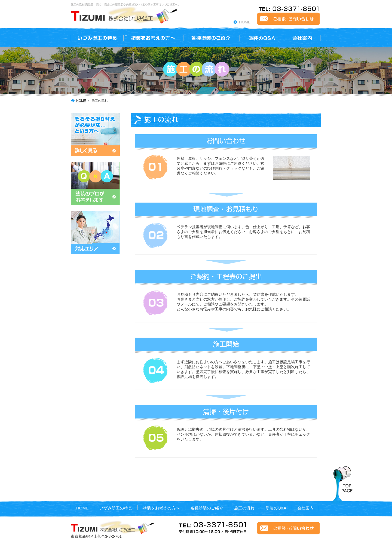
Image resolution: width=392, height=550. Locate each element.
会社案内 (305, 508)
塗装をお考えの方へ (161, 508)
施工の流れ (244, 508)
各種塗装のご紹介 (207, 508)
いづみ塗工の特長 (116, 508)
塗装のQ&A (276, 508)
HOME (245, 22)
